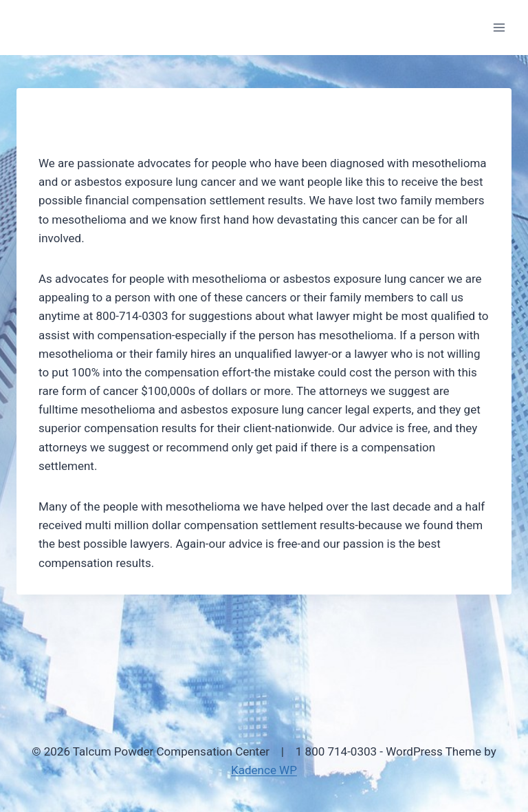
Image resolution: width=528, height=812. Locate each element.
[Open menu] (499, 27)
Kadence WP (264, 770)
